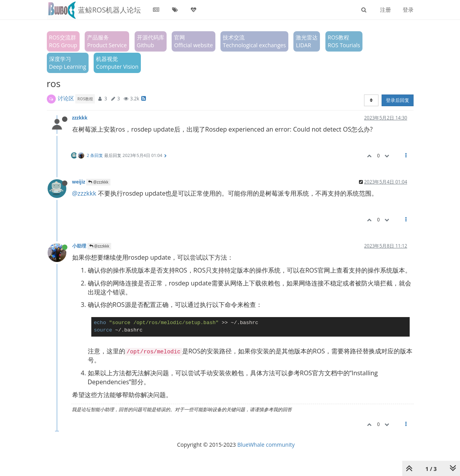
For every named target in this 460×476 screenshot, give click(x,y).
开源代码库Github (151, 41)
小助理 (79, 246)
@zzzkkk (98, 182)
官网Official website (193, 41)
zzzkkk (80, 118)
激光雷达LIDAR (307, 41)
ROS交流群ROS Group (63, 41)
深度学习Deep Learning (68, 63)
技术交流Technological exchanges (254, 41)
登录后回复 (398, 100)
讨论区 (66, 98)
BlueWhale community (266, 445)
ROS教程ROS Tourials (344, 41)
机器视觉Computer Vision (117, 63)
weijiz (79, 182)
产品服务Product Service (107, 41)
